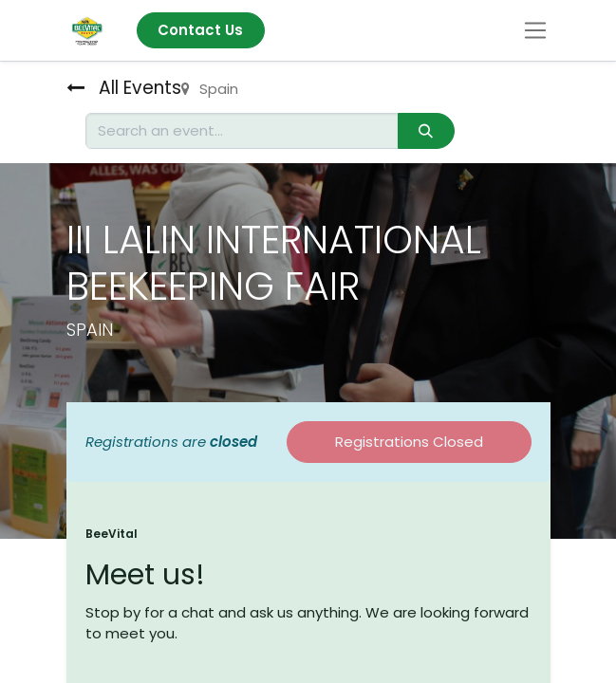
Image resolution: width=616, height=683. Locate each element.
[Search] (426, 131)
